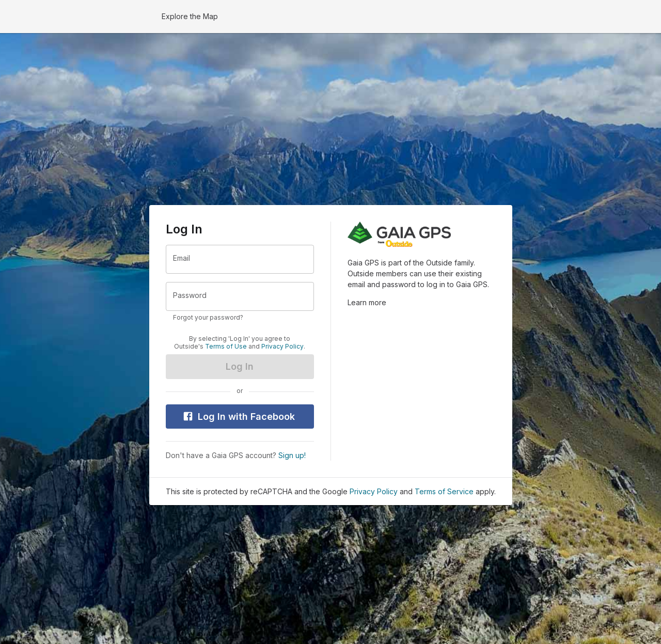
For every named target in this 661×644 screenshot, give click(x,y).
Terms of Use (226, 347)
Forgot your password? (208, 317)
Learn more (367, 302)
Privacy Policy (282, 347)
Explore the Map (190, 16)
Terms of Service (444, 491)
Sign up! (292, 455)
